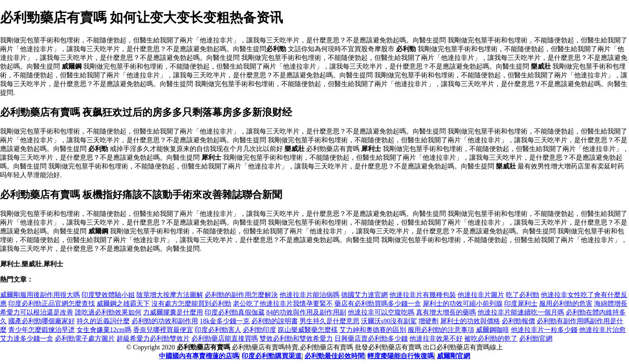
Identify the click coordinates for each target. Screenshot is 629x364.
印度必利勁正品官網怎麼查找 (52, 303)
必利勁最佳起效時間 (334, 356)
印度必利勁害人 (218, 330)
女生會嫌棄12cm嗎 (104, 330)
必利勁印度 (260, 330)
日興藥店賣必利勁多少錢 (371, 338)
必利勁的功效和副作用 (165, 321)
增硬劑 (428, 321)
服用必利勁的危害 (566, 303)
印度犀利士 (521, 303)
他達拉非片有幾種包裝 (423, 295)
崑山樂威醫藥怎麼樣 (308, 330)
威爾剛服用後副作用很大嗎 (40, 295)
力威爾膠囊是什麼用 (173, 312)
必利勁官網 (536, 338)
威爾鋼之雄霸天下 (123, 303)
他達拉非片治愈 (602, 330)
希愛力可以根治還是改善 (37, 312)
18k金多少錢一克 (225, 321)
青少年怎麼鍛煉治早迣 (42, 330)
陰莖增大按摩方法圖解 (170, 295)
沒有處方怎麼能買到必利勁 (191, 303)
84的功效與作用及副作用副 (306, 312)
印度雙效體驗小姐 (108, 295)
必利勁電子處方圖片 (85, 338)
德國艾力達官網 (364, 295)
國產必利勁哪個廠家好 (42, 321)
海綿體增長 (611, 303)
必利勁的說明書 (275, 321)
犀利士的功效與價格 (470, 321)
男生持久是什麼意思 (329, 321)
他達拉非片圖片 (481, 295)
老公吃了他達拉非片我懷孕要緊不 (283, 303)
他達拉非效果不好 (436, 338)
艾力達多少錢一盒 (27, 338)
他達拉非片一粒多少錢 (544, 330)
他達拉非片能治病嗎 (310, 295)
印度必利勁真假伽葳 (235, 312)
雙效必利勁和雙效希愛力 (296, 338)
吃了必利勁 (523, 295)
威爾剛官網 (453, 356)
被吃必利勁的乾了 (491, 338)
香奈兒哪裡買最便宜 (163, 330)
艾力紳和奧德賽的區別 (373, 330)
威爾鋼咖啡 (493, 330)
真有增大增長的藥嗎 (446, 312)
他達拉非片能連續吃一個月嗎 (521, 312)
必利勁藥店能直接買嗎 (225, 338)
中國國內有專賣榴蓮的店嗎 (199, 356)
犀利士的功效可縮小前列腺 (463, 303)
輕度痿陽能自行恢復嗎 (401, 356)
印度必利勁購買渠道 (272, 356)
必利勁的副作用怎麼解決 (241, 295)
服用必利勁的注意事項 (441, 330)
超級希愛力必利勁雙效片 (153, 338)
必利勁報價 (518, 321)
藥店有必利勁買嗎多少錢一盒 (378, 303)
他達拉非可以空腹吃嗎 (381, 312)
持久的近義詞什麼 (103, 321)
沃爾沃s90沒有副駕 (389, 321)
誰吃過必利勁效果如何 (108, 312)
